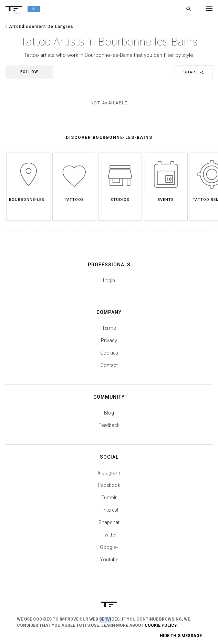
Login (109, 280)
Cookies (109, 353)
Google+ (109, 547)
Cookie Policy (161, 625)
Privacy (109, 340)
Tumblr (109, 498)
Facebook (109, 485)
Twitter (109, 535)
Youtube (109, 560)
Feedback (109, 425)
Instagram (109, 473)
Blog (109, 413)
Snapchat (109, 522)
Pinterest (109, 510)
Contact (109, 365)
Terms (109, 328)
